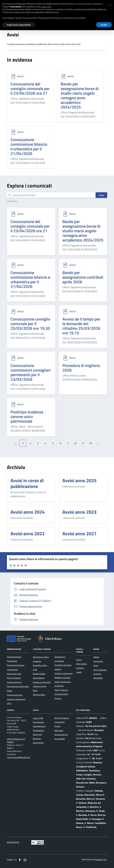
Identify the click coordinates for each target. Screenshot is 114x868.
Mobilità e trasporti (62, 678)
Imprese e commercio (64, 673)
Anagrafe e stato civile (40, 667)
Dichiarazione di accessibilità (61, 737)
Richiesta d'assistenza (38, 741)
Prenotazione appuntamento (39, 724)
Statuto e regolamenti (16, 699)
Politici (10, 691)
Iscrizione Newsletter (98, 676)
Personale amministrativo (18, 686)
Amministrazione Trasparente (14, 659)
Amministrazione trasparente (62, 720)
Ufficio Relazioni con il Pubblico (16, 740)
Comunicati (98, 661)
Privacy (58, 726)
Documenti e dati (14, 674)
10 (90, 443)
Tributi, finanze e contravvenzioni (61, 692)
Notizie (96, 657)
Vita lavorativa (39, 695)
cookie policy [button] (46, 7)
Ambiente (37, 661)
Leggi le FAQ (38, 718)
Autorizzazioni (39, 678)
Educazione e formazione (60, 659)
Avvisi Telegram (100, 670)
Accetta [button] (104, 25)
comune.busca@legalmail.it (19, 757)
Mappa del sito (13, 842)
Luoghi (79, 672)
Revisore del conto (15, 695)
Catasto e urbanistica (42, 682)
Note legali (59, 731)
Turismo (58, 698)
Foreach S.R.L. (101, 860)
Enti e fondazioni (14, 678)
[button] (110, 5)
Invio (101, 195)
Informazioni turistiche (81, 666)
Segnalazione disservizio (38, 732)
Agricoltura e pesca (41, 657)
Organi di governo (14, 682)
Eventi (79, 660)
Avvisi (21, 76)
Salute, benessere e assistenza (63, 684)
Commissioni (12, 670)
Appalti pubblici (39, 674)
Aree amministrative (16, 665)
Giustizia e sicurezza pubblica (63, 667)
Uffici (9, 703)
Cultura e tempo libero (40, 688)
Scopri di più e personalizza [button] (19, 25)
